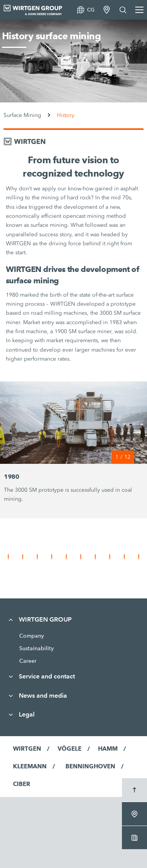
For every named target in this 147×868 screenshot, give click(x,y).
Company (32, 636)
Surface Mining (22, 115)
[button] (8, 557)
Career (28, 661)
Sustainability (36, 648)
